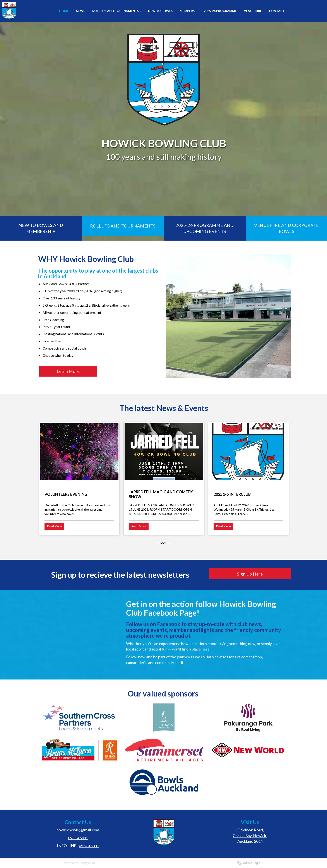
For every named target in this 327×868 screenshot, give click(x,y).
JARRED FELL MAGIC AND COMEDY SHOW (161, 494)
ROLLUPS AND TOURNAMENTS (123, 226)
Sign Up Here (250, 574)
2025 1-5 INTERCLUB (232, 494)
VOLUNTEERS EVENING (66, 494)
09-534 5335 (89, 846)
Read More (54, 526)
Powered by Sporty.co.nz (79, 863)
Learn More (68, 371)
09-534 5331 (78, 838)
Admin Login (249, 863)
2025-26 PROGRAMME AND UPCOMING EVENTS (205, 228)
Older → (164, 543)
